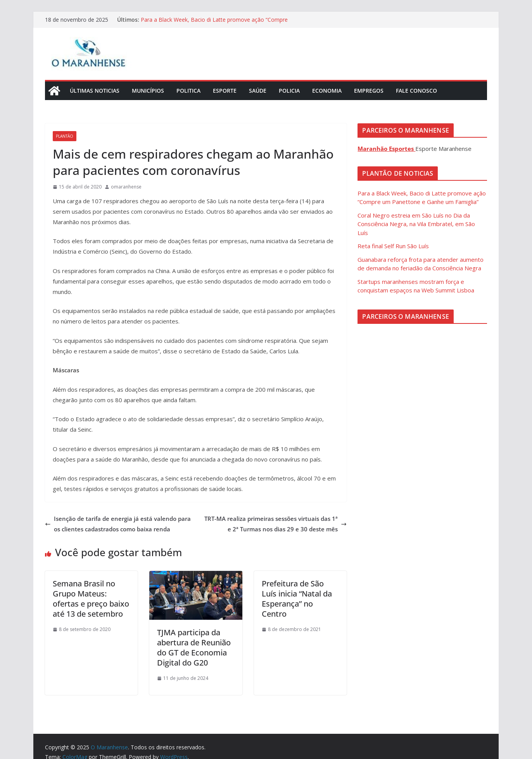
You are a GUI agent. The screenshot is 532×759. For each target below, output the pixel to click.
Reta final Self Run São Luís (393, 246)
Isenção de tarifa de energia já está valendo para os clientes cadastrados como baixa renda (118, 524)
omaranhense (126, 187)
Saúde (258, 91)
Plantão (65, 136)
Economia (327, 91)
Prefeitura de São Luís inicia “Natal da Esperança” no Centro (297, 599)
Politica (188, 91)
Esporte (225, 91)
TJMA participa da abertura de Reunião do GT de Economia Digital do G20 (194, 647)
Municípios (148, 91)
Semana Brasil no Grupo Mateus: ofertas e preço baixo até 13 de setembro (91, 599)
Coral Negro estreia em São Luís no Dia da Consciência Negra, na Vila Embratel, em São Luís (416, 224)
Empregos (369, 91)
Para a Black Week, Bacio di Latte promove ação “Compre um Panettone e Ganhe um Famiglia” (214, 23)
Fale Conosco (416, 91)
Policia (289, 91)
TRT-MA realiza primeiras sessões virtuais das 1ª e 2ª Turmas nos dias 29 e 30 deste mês (275, 524)
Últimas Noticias (95, 91)
